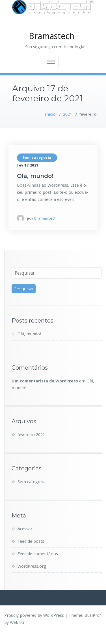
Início (50, 126)
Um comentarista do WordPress (45, 392)
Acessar (25, 540)
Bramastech (52, 48)
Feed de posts (31, 553)
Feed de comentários (38, 565)
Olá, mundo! (35, 187)
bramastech (45, 230)
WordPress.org (32, 578)
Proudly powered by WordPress (34, 627)
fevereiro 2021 (31, 446)
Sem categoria (37, 169)
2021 (68, 126)
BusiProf (93, 627)
